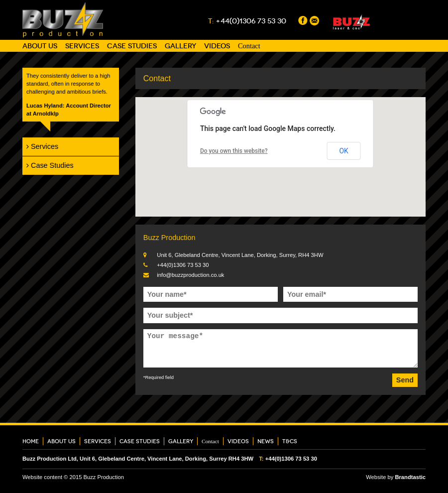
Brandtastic (410, 477)
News (266, 441)
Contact (249, 46)
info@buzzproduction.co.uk (190, 275)
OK (343, 151)
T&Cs (290, 441)
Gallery (180, 46)
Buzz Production (63, 20)
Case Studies (132, 46)
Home (31, 441)
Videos (217, 46)
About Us (40, 46)
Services (82, 46)
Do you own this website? (234, 151)
